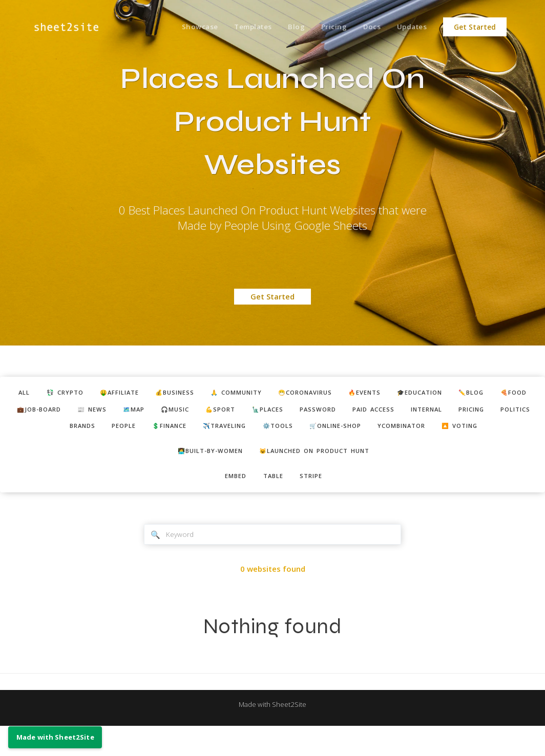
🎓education (462, 394)
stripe (316, 503)
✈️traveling (298, 431)
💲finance (235, 431)
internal (517, 412)
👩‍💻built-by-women (203, 476)
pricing (37, 431)
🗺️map (191, 412)
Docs (368, 27)
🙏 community (255, 394)
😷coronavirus (333, 394)
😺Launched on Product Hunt (320, 476)
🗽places (340, 412)
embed (232, 503)
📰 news (144, 412)
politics (87, 431)
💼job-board (85, 412)
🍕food (27, 412)
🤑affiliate (124, 394)
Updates (411, 27)
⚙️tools (358, 431)
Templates (241, 27)
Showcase (185, 27)
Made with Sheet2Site (272, 734)
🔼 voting (274, 449)
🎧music (237, 412)
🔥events (400, 394)
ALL (17, 394)
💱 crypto (62, 394)
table (274, 503)
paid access (457, 412)
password (396, 412)
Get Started (475, 27)
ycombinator (497, 431)
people (183, 431)
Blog (287, 27)
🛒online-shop (422, 431)
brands (137, 431)
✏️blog (520, 394)
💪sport (288, 412)
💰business (186, 394)
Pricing (327, 27)
